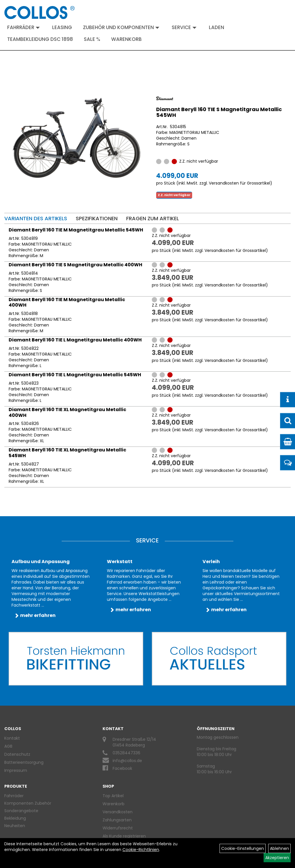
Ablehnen (279, 848)
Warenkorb (126, 39)
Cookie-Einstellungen (243, 848)
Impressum (16, 770)
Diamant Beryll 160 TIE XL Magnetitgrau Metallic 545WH (67, 453)
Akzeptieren (277, 858)
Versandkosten (118, 812)
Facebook (122, 768)
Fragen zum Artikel (153, 218)
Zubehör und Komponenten (121, 27)
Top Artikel (113, 796)
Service (184, 27)
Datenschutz (17, 754)
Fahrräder (23, 27)
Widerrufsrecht (118, 828)
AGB (8, 746)
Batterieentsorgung (24, 762)
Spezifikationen (97, 218)
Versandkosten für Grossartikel (240, 183)
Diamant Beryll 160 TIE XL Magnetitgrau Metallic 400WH (67, 412)
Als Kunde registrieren (124, 836)
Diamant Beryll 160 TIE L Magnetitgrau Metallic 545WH (75, 375)
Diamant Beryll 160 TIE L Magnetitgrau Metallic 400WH (75, 340)
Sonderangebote (21, 811)
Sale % (92, 39)
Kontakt (12, 738)
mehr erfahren (38, 615)
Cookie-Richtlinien (141, 850)
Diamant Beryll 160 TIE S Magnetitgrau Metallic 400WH (75, 265)
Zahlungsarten (117, 820)
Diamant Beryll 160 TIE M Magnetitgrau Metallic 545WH (76, 230)
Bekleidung (15, 818)
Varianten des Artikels (36, 218)
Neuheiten (15, 826)
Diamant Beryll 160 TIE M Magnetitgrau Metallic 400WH (67, 302)
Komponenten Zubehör (28, 803)
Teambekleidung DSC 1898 (40, 39)
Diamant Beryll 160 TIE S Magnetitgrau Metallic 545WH (219, 112)
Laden (216, 27)
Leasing (62, 27)
